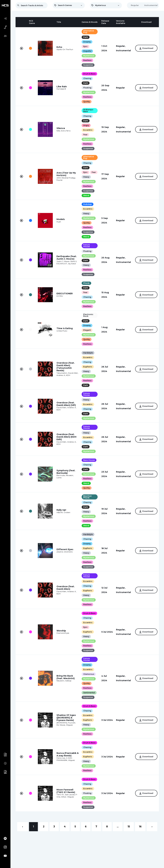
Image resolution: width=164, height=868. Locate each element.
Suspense (87, 65)
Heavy (85, 182)
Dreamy (86, 42)
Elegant (86, 335)
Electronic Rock (87, 320)
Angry (85, 125)
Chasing (86, 78)
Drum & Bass (88, 74)
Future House (85, 250)
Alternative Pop (87, 32)
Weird (85, 200)
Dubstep (86, 209)
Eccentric (87, 130)
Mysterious (87, 56)
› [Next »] (152, 831)
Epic (84, 46)
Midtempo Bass (87, 111)
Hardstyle (87, 357)
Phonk (85, 288)
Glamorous (88, 679)
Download (145, 48)
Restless (86, 60)
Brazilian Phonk (86, 501)
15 (129, 831)
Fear (84, 135)
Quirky (85, 102)
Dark (84, 37)
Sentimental (88, 697)
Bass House (88, 465)
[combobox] (69, 5)
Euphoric (87, 371)
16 (140, 831)
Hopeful (86, 51)
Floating (86, 88)
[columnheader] (22, 22)
